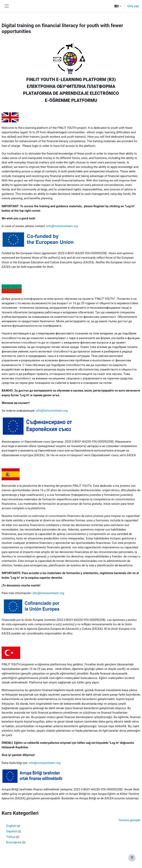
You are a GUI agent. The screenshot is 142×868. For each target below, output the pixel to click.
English (11, 826)
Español (12, 831)
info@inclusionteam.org (62, 226)
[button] (118, 6)
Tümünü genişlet (129, 820)
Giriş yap (133, 6)
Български (14, 842)
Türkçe (11, 837)
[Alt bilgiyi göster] (132, 858)
